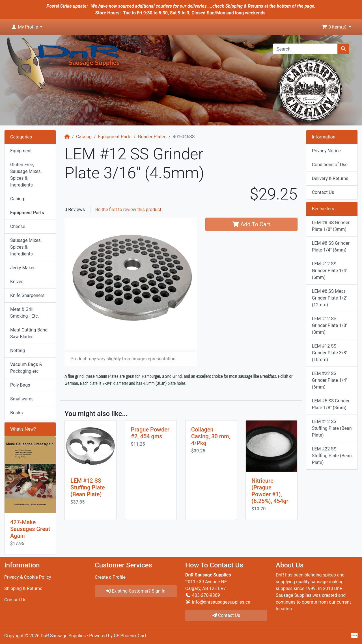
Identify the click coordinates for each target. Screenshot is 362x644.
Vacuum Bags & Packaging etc (26, 368)
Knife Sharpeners (27, 295)
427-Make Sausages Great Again (30, 529)
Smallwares (22, 399)
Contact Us (323, 192)
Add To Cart (251, 224)
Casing (17, 199)
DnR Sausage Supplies (63, 636)
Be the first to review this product (128, 210)
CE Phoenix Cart (130, 636)
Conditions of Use (330, 165)
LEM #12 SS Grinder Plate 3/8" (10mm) (330, 353)
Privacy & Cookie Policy (28, 577)
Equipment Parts (115, 137)
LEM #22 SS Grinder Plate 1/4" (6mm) (330, 380)
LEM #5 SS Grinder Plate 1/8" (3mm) (331, 404)
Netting (18, 351)
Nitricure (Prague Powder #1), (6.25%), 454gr (270, 491)
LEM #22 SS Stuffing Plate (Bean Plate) (332, 456)
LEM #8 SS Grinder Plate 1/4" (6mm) (331, 247)
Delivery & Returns (330, 178)
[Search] (305, 49)
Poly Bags (20, 385)
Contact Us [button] (226, 615)
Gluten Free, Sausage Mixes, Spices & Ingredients (26, 175)
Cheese (18, 226)
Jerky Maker (22, 268)
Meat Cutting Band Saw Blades (29, 333)
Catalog (84, 137)
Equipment (21, 151)
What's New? (23, 429)
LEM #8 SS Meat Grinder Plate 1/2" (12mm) (330, 298)
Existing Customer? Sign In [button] (136, 591)
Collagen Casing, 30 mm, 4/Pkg (211, 436)
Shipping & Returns (23, 588)
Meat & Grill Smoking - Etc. (25, 313)
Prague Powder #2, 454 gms (150, 433)
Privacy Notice (326, 151)
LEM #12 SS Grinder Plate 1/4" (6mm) (330, 271)
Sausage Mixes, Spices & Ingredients (26, 247)
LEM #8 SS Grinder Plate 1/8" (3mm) (331, 226)
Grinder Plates (152, 137)
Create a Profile (110, 577)
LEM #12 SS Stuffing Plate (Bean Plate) (88, 487)
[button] (27, 27)
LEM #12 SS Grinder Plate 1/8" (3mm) (330, 325)
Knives (17, 282)
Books (17, 413)
